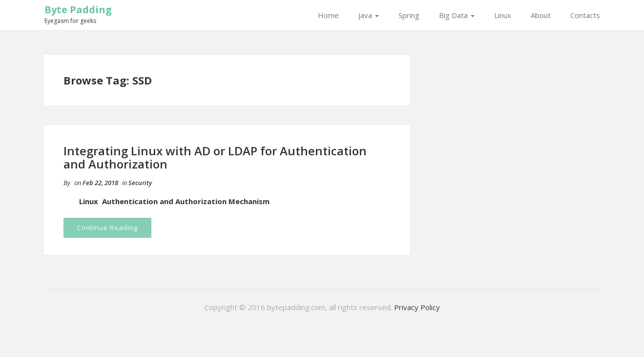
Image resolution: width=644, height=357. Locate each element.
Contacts (585, 15)
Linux (503, 15)
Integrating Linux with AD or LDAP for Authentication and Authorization (215, 157)
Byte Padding (78, 10)
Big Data (457, 15)
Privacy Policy (417, 307)
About (541, 15)
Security (140, 183)
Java (369, 15)
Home (328, 15)
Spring (409, 15)
